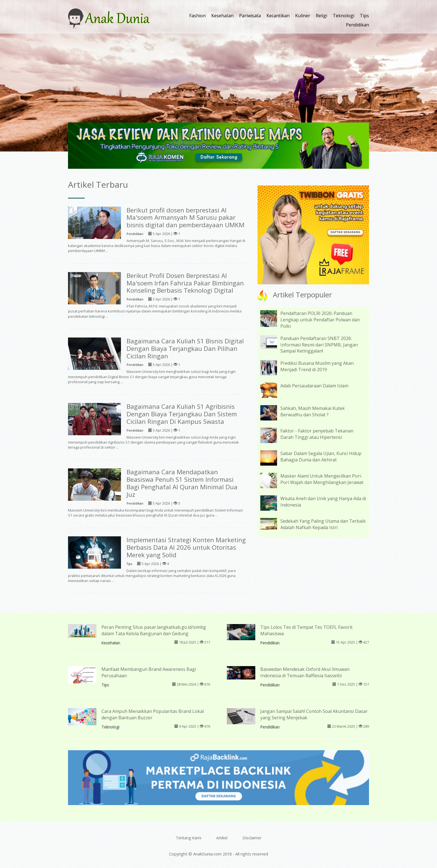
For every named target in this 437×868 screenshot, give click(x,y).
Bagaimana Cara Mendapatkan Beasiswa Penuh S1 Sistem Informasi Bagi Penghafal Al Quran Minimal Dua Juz (182, 483)
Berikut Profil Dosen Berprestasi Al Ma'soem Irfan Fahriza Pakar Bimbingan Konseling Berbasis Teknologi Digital (185, 283)
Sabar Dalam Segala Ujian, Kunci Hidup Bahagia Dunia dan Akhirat (321, 457)
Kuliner (303, 16)
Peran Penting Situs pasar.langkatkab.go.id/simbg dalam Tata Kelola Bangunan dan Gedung (154, 630)
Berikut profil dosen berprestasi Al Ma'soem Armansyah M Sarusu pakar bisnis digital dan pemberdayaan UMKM (185, 218)
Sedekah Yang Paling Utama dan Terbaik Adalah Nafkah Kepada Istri (323, 524)
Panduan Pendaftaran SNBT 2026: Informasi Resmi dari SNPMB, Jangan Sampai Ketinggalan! (319, 345)
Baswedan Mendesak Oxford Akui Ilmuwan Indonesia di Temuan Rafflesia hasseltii (305, 672)
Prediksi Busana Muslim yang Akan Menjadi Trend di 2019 (317, 366)
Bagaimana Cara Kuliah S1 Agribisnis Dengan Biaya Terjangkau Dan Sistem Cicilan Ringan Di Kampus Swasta (182, 414)
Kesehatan (222, 16)
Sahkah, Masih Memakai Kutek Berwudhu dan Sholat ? (313, 411)
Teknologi (343, 16)
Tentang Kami (189, 838)
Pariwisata (250, 16)
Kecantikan (278, 16)
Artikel (222, 838)
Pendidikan (357, 25)
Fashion (197, 16)
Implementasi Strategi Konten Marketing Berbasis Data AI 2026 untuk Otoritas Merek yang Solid (186, 547)
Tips (364, 16)
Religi (321, 16)
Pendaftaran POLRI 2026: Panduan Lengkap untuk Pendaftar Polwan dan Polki (320, 320)
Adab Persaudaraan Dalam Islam (314, 386)
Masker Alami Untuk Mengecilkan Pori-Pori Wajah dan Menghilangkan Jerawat (322, 479)
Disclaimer (252, 838)
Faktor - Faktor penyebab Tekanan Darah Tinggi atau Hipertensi (317, 434)
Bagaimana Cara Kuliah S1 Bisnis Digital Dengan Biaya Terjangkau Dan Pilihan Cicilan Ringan (185, 349)
